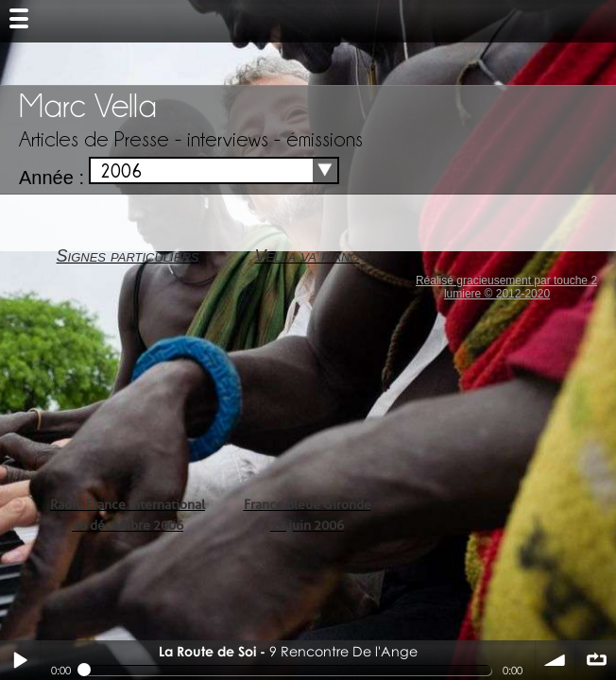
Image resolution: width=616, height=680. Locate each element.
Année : (51, 178)
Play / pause (20, 660)
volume (556, 660)
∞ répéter (596, 660)
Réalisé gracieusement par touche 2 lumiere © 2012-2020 (506, 287)
